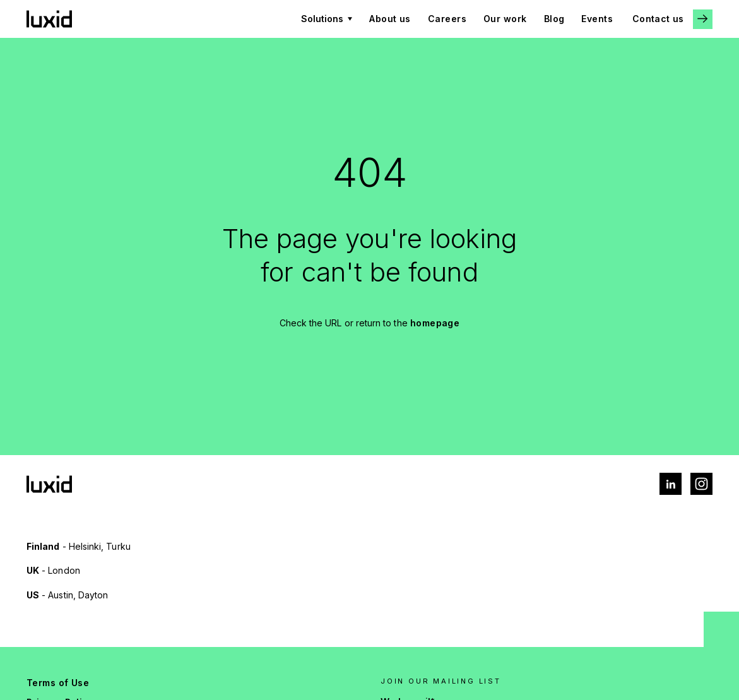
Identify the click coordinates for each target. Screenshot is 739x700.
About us (390, 19)
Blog (554, 19)
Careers (447, 19)
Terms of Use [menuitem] (58, 683)
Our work (505, 19)
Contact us (658, 19)
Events (597, 19)
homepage (435, 323)
